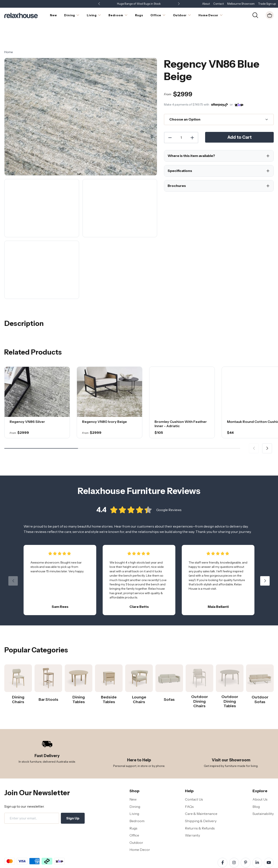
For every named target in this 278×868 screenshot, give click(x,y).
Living (134, 796)
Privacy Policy (47, 861)
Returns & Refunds (200, 810)
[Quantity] (181, 120)
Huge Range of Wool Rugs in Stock (139, 4)
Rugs (133, 810)
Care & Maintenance (201, 796)
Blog (256, 789)
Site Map (84, 861)
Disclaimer (68, 861)
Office (134, 817)
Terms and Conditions (19, 861)
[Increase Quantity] (192, 120)
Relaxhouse (240, 861)
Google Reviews (169, 496)
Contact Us (194, 781)
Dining (135, 789)
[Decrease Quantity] (170, 120)
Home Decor (140, 832)
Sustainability (263, 796)
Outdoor (136, 825)
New (133, 781)
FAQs (189, 789)
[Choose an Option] (219, 102)
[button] (179, 4)
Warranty (192, 817)
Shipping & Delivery (201, 803)
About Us (260, 781)
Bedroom (137, 803)
